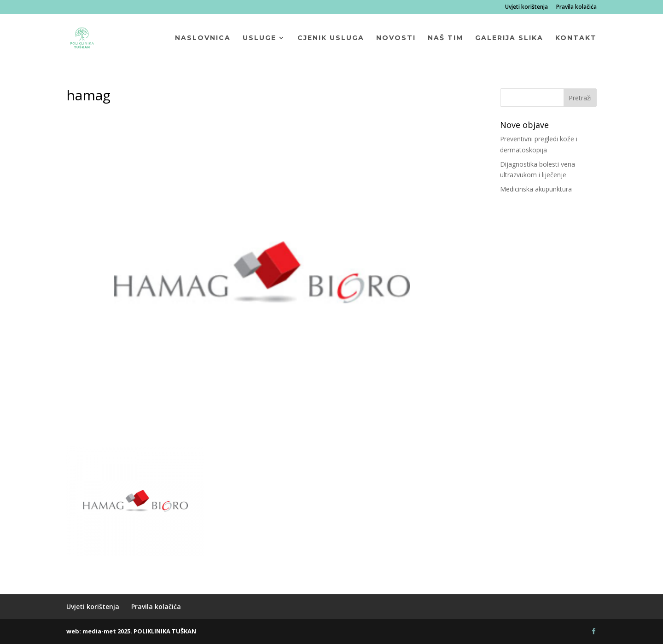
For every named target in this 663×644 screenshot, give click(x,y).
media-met (99, 631)
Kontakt (576, 38)
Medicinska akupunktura (536, 189)
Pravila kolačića (576, 7)
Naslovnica (203, 38)
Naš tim (445, 38)
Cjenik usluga (331, 38)
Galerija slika (509, 38)
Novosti (396, 38)
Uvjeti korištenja (526, 7)
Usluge (259, 38)
